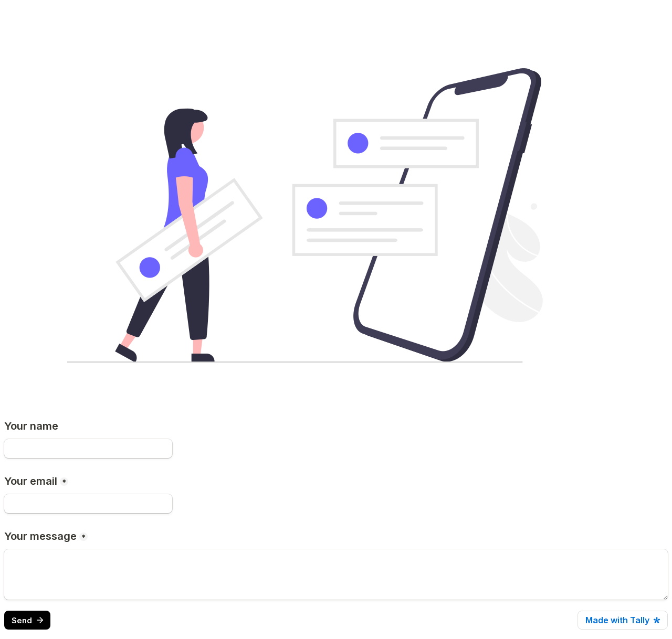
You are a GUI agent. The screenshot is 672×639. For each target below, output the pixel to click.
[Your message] (336, 574)
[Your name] (88, 449)
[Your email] (88, 504)
